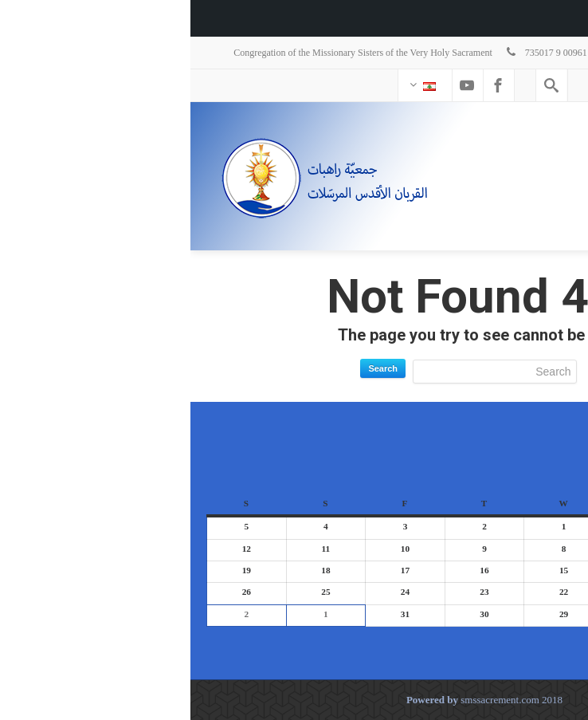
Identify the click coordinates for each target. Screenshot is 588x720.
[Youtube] (276, 85)
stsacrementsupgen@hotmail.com (480, 53)
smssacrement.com (310, 700)
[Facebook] (308, 85)
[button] (549, 641)
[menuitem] (567, 18)
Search (192, 368)
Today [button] (511, 641)
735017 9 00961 (355, 53)
